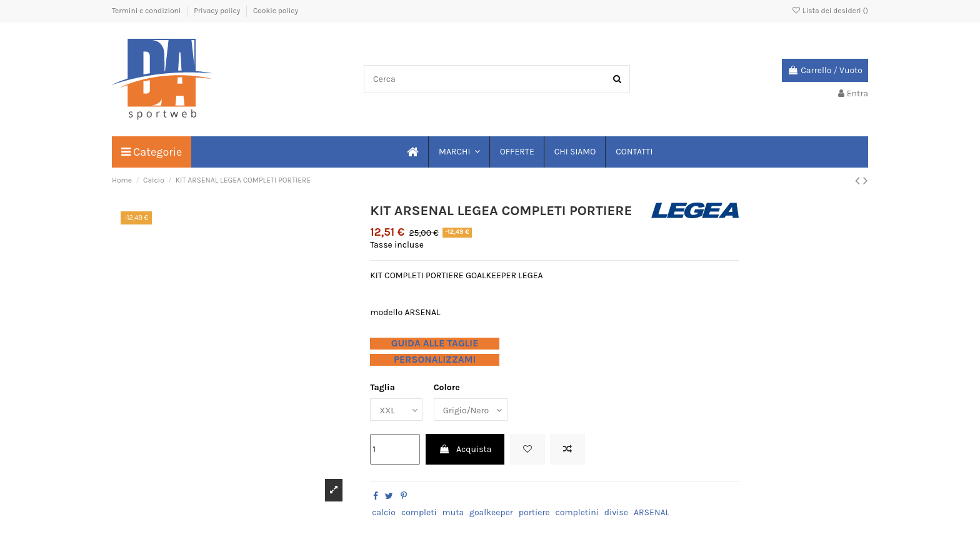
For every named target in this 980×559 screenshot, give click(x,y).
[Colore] (471, 410)
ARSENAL (652, 512)
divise (616, 512)
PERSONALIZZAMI (435, 360)
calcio (384, 512)
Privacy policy (218, 11)
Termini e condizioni (147, 11)
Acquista (465, 449)
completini (577, 512)
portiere (534, 512)
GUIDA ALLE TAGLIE (435, 343)
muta (453, 512)
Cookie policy (276, 11)
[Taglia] (396, 410)
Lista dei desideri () (830, 11)
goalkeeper (491, 512)
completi (419, 512)
